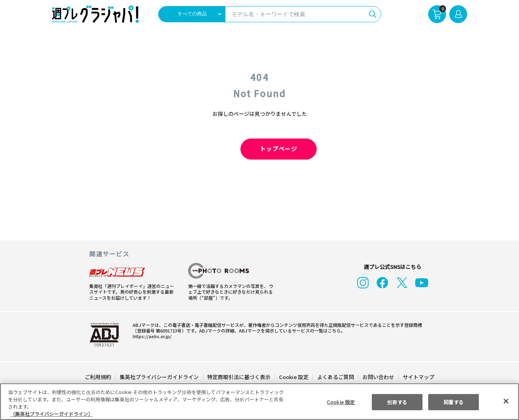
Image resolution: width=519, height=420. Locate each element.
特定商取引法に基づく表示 (239, 377)
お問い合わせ (378, 377)
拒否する (397, 402)
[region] (259, 402)
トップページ (259, 149)
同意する (454, 402)
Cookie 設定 (294, 377)
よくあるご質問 (335, 377)
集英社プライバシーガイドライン (160, 377)
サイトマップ (418, 377)
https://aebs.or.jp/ (150, 336)
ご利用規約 (98, 377)
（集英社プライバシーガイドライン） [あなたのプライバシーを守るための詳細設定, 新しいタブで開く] (51, 414)
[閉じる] (506, 401)
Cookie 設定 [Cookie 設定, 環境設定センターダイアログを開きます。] (341, 402)
